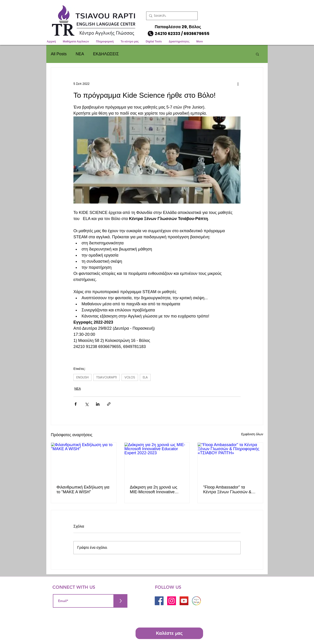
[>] (121, 601)
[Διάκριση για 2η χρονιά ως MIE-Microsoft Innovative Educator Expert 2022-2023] (157, 461)
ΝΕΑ (80, 54)
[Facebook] (159, 601)
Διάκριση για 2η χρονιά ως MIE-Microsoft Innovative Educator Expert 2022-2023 (155, 490)
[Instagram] (172, 601)
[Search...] (171, 16)
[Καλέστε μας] (169, 633)
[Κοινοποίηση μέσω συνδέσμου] (109, 404)
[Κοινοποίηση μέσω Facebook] (76, 404)
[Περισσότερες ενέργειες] (238, 84)
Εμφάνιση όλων (252, 434)
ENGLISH (82, 377)
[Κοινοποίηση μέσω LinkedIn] (98, 404)
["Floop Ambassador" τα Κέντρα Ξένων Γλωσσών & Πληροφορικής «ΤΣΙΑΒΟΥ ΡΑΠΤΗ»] (230, 461)
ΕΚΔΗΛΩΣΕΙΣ (106, 54)
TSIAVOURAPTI (107, 377)
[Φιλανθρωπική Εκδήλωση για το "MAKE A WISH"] (84, 461)
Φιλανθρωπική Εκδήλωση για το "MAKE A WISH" (83, 490)
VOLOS (130, 377)
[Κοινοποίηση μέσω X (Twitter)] (87, 404)
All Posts (59, 54)
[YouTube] (184, 601)
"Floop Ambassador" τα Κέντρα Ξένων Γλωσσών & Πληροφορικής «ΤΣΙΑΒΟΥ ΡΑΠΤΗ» (227, 490)
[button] (264, 6)
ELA (145, 377)
